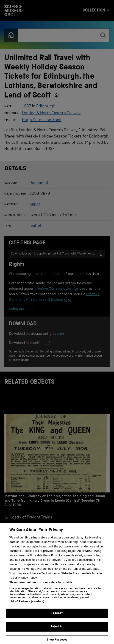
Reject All (57, 630)
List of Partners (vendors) (27, 605)
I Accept (57, 617)
